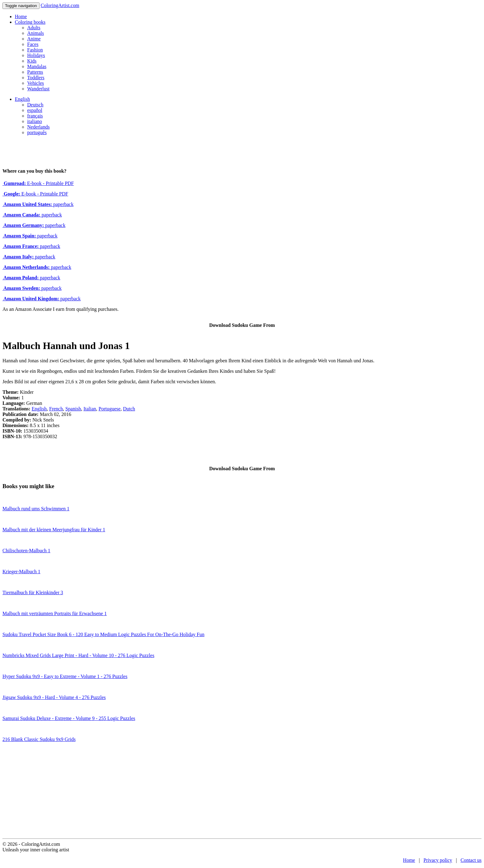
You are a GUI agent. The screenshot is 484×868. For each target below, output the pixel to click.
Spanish (73, 409)
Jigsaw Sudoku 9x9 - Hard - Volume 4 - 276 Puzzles (54, 697)
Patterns (35, 72)
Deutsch (35, 105)
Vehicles (35, 83)
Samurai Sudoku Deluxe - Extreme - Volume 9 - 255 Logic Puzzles (69, 718)
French (56, 409)
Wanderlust (38, 89)
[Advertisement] (242, 792)
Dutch (129, 409)
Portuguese (109, 409)
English (22, 99)
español (35, 110)
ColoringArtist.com (60, 5)
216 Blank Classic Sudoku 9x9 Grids (39, 739)
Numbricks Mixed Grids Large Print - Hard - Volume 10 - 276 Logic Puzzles (78, 655)
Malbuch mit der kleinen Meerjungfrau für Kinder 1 (54, 530)
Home (21, 16)
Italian (90, 409)
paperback (38, 204)
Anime (34, 39)
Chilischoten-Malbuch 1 (26, 551)
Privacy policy (438, 860)
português (37, 132)
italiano (35, 121)
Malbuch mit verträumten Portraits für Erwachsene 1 (55, 613)
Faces (33, 44)
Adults (34, 28)
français (35, 116)
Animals (35, 33)
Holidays (36, 55)
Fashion (35, 50)
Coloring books (30, 22)
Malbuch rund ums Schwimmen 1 (36, 509)
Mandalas (37, 66)
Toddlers (36, 78)
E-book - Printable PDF (38, 183)
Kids (32, 61)
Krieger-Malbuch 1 (21, 572)
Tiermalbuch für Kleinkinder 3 (33, 592)
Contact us (471, 860)
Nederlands (38, 127)
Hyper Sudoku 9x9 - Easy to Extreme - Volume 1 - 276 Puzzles (65, 676)
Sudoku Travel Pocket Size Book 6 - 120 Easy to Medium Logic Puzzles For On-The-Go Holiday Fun (103, 634)
